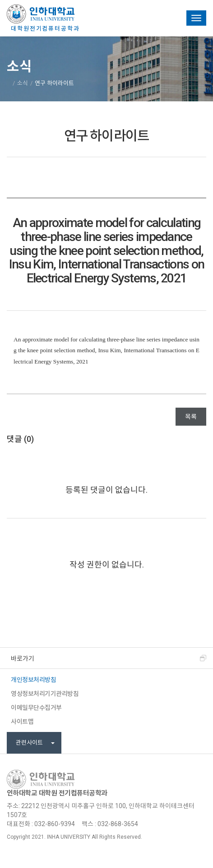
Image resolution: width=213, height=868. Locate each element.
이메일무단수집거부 (36, 708)
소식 (23, 83)
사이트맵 (22, 722)
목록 (191, 417)
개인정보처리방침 (33, 680)
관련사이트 (35, 743)
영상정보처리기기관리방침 (45, 694)
